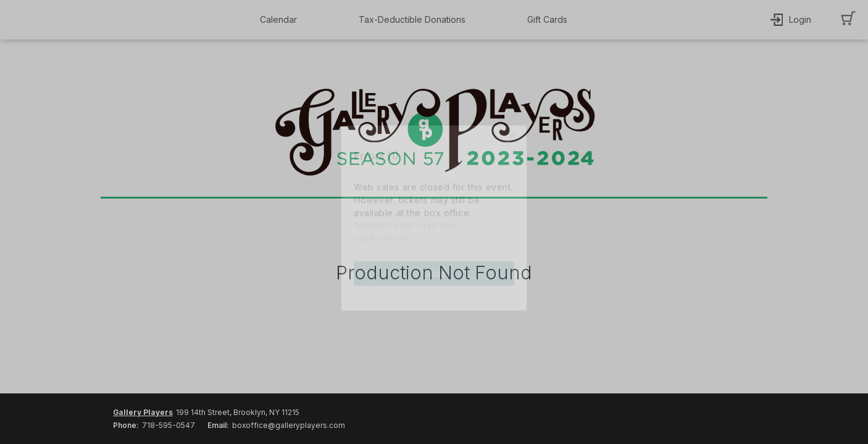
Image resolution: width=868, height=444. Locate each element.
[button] (282, 20)
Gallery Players (143, 412)
